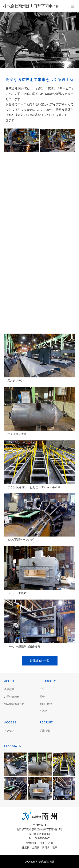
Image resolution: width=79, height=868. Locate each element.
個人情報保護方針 (14, 704)
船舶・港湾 (46, 704)
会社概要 (9, 689)
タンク (43, 689)
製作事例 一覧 (39, 661)
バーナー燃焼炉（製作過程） (25, 646)
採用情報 (45, 731)
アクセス (9, 731)
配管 (42, 697)
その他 (43, 711)
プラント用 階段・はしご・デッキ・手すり (34, 487)
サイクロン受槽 (17, 434)
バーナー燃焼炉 (17, 593)
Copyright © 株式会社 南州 (39, 862)
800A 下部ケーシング (20, 540)
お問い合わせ (12, 697)
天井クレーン (16, 380)
